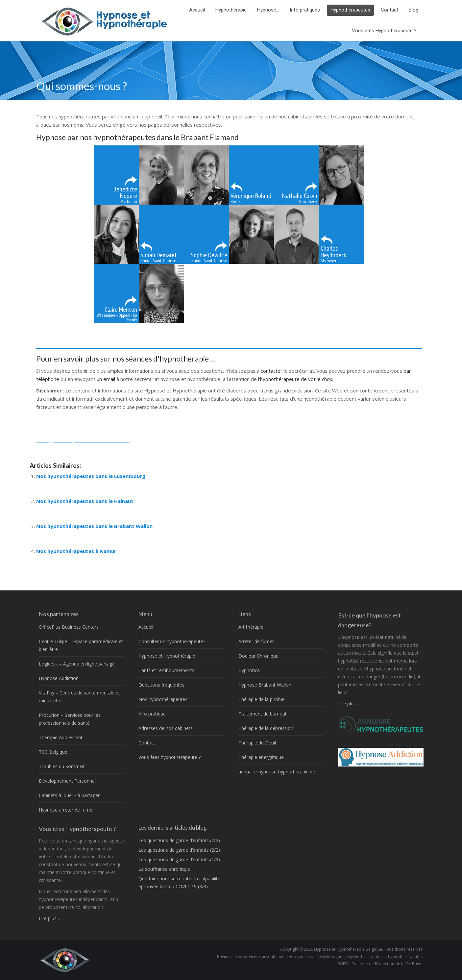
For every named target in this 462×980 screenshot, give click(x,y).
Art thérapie (251, 627)
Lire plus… (49, 918)
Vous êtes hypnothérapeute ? (170, 757)
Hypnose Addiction (59, 678)
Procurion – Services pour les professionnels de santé (70, 719)
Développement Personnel (67, 781)
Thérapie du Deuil (257, 743)
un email (106, 379)
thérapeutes (145, 440)
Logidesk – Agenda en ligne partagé (77, 664)
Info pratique (152, 714)
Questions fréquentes (161, 685)
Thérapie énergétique (261, 757)
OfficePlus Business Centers (69, 627)
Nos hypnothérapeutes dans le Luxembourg (91, 476)
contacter (272, 371)
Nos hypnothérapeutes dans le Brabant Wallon (94, 526)
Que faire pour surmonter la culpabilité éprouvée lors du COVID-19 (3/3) (179, 882)
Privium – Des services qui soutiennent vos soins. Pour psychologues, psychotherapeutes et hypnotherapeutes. (320, 956)
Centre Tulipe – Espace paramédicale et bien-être (81, 645)
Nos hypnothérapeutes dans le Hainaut (85, 501)
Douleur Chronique (258, 656)
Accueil (146, 627)
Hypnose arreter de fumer (66, 810)
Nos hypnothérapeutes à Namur (76, 551)
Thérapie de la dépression (266, 728)
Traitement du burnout (263, 714)
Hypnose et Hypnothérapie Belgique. (349, 949)
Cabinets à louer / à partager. (70, 795)
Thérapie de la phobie (261, 699)
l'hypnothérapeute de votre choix (296, 379)
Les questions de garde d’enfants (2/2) (179, 840)
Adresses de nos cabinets (166, 728)
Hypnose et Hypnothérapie (167, 656)
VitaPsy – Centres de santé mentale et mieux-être (79, 697)
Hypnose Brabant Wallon (265, 685)
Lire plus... (348, 704)
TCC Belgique (53, 752)
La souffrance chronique (164, 869)
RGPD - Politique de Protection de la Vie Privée (381, 964)
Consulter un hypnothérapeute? (172, 641)
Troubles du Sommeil (61, 766)
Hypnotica (249, 670)
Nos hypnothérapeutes (163, 699)
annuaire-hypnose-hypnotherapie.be (277, 772)
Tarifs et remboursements (166, 670)
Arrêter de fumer (256, 641)
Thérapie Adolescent (61, 737)
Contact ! (148, 743)
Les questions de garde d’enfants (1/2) (179, 859)
